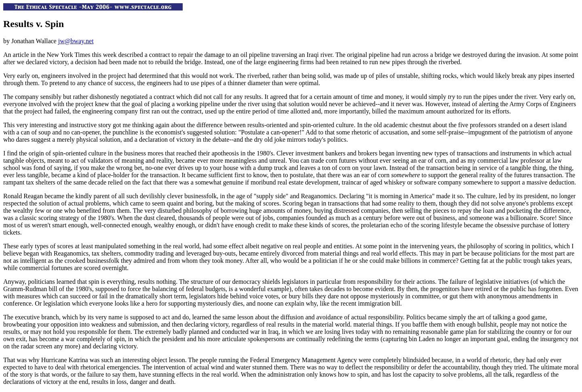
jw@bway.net (76, 41)
